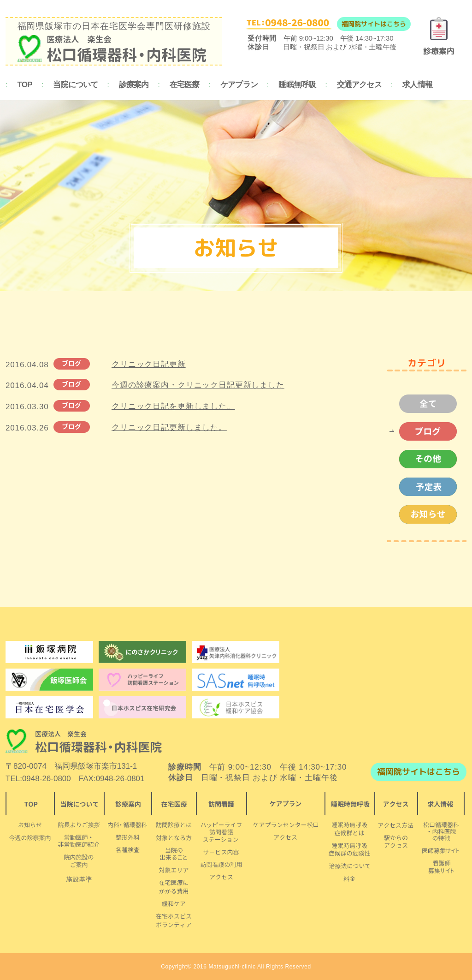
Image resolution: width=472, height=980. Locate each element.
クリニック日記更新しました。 (169, 427)
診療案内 (134, 85)
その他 (423, 459)
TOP (25, 85)
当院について (75, 85)
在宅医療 (185, 85)
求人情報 (417, 85)
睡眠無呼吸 (297, 85)
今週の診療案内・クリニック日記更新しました (198, 385)
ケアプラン (239, 85)
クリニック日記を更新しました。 (173, 406)
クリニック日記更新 (149, 364)
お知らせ (423, 514)
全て (423, 404)
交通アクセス (359, 85)
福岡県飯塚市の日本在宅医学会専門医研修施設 (114, 42)
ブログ (423, 431)
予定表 (423, 487)
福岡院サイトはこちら (374, 24)
